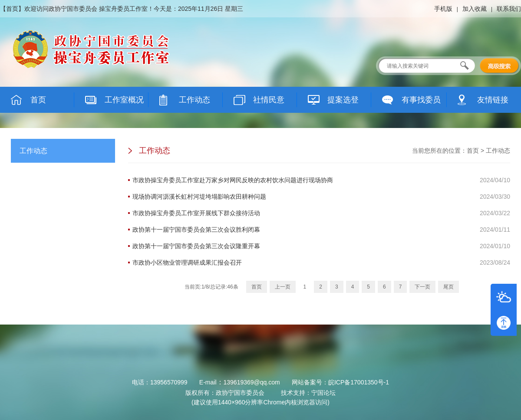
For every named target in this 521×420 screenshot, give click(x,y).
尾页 (448, 287)
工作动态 (498, 151)
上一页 (283, 287)
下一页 (422, 287)
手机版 (443, 9)
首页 (12, 9)
